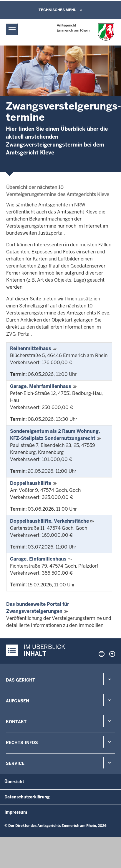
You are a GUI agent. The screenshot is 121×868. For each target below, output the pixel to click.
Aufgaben (18, 701)
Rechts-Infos (22, 743)
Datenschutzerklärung (27, 797)
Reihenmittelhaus (31, 348)
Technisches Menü (58, 10)
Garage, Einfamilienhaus (38, 559)
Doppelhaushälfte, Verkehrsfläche (49, 521)
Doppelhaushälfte (31, 483)
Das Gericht (20, 680)
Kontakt (16, 722)
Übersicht (14, 782)
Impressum (16, 812)
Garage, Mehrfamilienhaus (41, 386)
